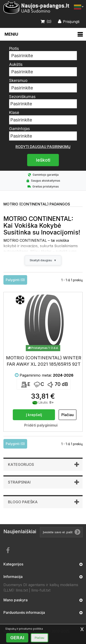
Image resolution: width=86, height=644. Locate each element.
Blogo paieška (23, 502)
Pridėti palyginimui (41, 425)
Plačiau (39, 638)
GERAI (17, 638)
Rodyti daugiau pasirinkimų (43, 147)
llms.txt (22, 590)
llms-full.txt (41, 590)
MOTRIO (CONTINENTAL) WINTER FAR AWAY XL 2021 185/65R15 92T (44, 361)
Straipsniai (19, 482)
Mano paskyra (16, 600)
